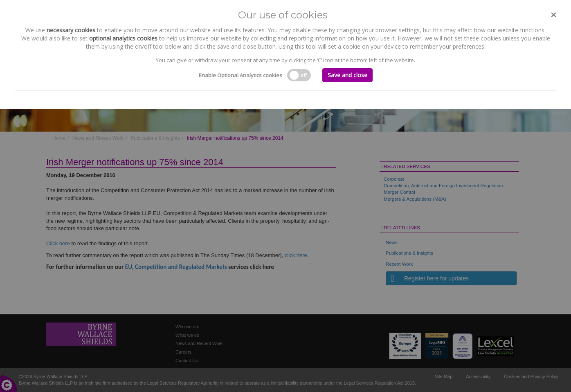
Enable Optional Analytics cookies (241, 75)
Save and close (347, 75)
